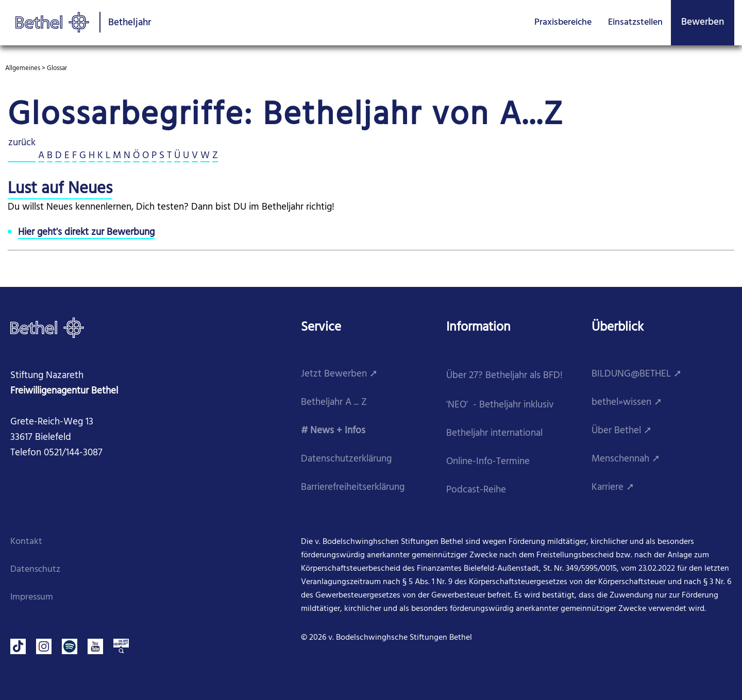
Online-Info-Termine (488, 462)
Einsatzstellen (635, 22)
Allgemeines (23, 68)
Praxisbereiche (563, 22)
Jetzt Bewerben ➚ (339, 374)
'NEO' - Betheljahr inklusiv (500, 405)
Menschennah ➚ (626, 459)
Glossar (57, 68)
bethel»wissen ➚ (627, 403)
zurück (22, 143)
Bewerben (703, 22)
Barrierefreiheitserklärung (353, 488)
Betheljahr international (494, 433)
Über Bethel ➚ (622, 431)
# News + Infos (333, 431)
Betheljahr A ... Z (334, 403)
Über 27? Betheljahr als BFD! (504, 376)
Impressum (32, 597)
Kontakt (26, 542)
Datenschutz (35, 569)
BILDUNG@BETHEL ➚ (637, 374)
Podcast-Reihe (476, 490)
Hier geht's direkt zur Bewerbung (86, 233)
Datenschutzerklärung (346, 459)
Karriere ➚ (613, 488)
